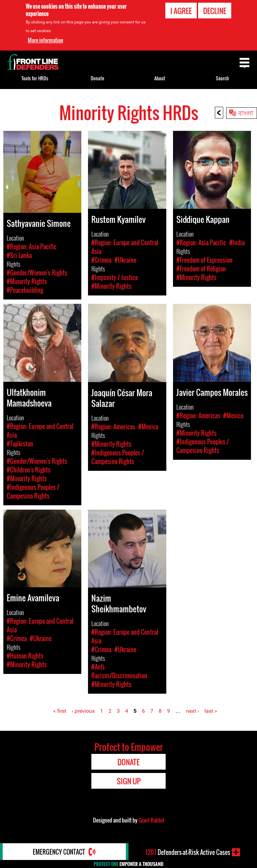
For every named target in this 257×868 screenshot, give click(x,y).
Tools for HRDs (35, 78)
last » (211, 711)
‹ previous (83, 711)
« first (60, 711)
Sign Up (129, 781)
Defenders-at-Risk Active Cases (188, 852)
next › (193, 711)
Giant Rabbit (151, 820)
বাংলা (246, 112)
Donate (97, 78)
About (160, 78)
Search (222, 78)
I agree (181, 11)
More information (46, 40)
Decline (215, 11)
